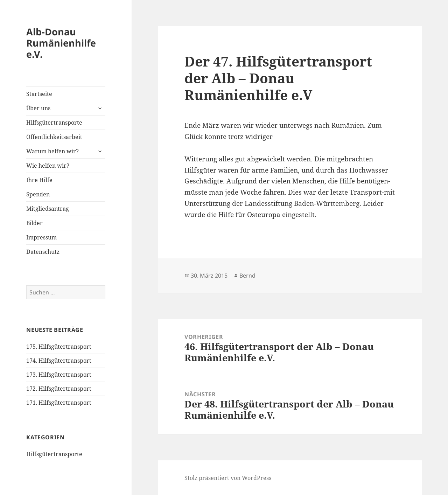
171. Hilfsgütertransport (59, 403)
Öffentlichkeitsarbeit (54, 137)
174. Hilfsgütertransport (59, 361)
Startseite (39, 94)
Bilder (34, 223)
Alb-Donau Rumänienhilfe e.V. (61, 43)
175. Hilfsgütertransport (59, 347)
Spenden (38, 194)
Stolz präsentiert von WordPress (228, 478)
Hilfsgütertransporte (54, 123)
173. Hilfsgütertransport (59, 375)
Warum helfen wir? (52, 151)
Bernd (247, 276)
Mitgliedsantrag (48, 209)
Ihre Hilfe (39, 180)
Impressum (41, 237)
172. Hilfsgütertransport (59, 389)
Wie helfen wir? (48, 166)
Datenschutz (43, 252)
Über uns (38, 108)
